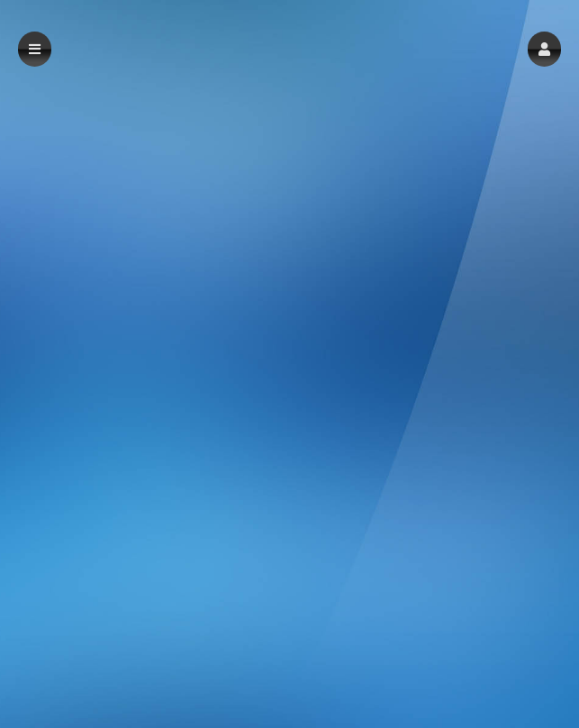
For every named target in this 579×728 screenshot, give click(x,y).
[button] (544, 49)
